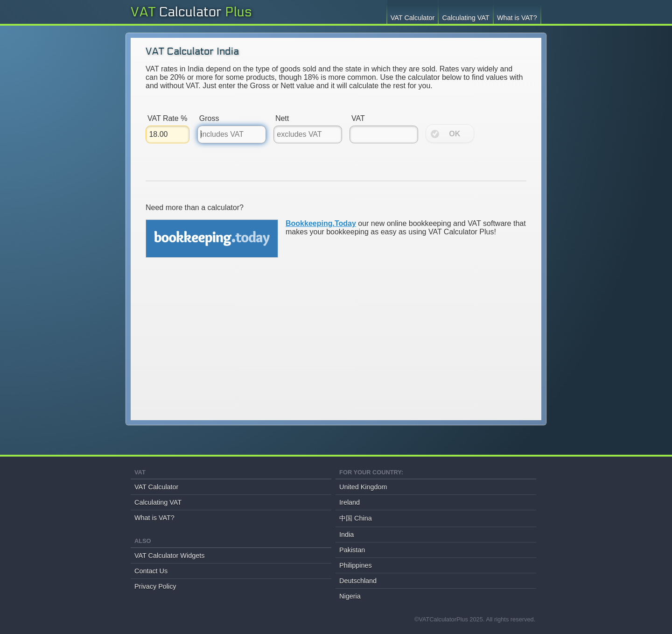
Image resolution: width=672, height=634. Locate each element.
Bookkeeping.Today (321, 223)
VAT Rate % (167, 118)
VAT (176, 12)
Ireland (350, 502)
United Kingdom (363, 487)
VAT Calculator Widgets (169, 556)
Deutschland (358, 581)
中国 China (356, 518)
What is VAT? (517, 18)
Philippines (356, 565)
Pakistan (352, 550)
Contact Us (151, 571)
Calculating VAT (466, 18)
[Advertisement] (336, 347)
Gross (209, 118)
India (346, 535)
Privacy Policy (155, 586)
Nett (282, 118)
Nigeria (350, 596)
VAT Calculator (413, 18)
